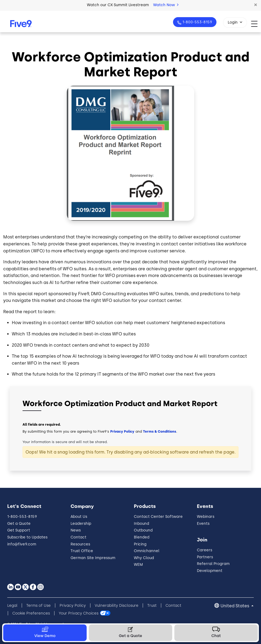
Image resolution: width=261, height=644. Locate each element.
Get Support (19, 530)
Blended (142, 537)
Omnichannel (147, 551)
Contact (78, 537)
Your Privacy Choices (79, 613)
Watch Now (166, 5)
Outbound (143, 530)
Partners (205, 557)
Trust (152, 606)
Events (203, 524)
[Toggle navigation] (256, 24)
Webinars (206, 517)
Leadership (81, 524)
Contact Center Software (158, 517)
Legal (12, 606)
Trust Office (82, 551)
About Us (79, 517)
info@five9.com (22, 544)
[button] (256, 5)
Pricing (140, 544)
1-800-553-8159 (197, 22)
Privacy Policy (122, 431)
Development (210, 571)
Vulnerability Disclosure (117, 606)
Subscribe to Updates (27, 537)
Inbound (141, 524)
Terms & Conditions (160, 431)
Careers (205, 550)
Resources (80, 544)
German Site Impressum (93, 558)
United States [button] (235, 606)
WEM (138, 565)
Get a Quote (19, 524)
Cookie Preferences (31, 613)
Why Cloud (144, 558)
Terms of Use (38, 606)
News (76, 530)
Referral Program (213, 564)
